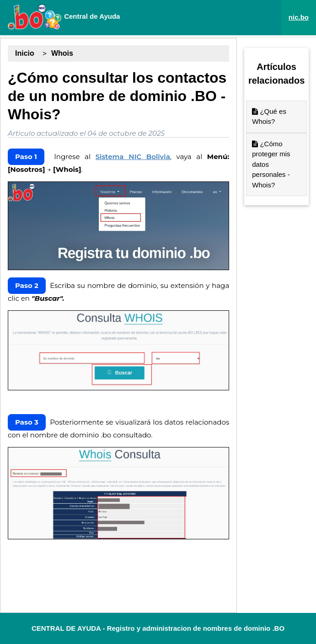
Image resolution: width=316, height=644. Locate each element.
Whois (62, 53)
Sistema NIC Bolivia (133, 157)
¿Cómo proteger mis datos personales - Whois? (271, 164)
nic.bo (299, 17)
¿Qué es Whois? (269, 117)
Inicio (25, 53)
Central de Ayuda (64, 17)
